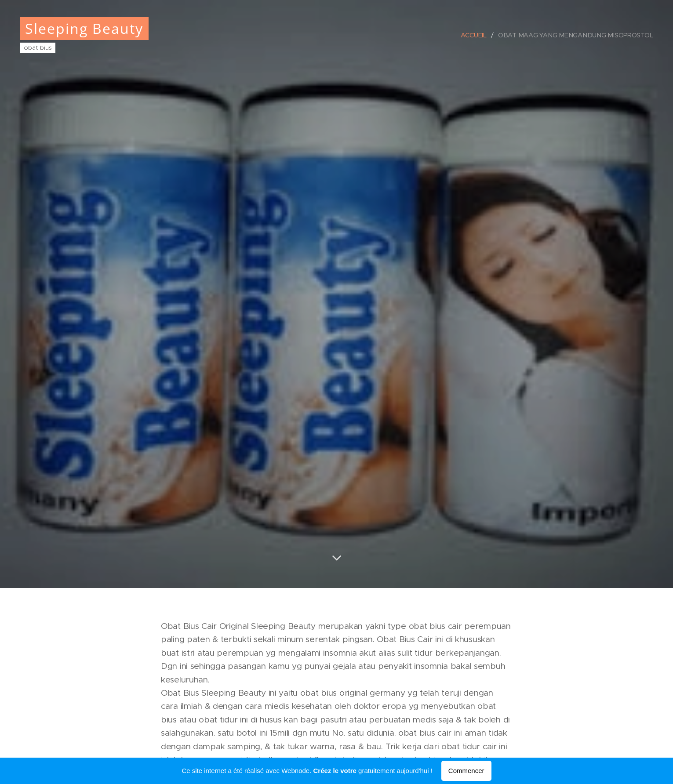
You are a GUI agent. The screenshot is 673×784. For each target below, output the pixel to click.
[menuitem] (478, 35)
